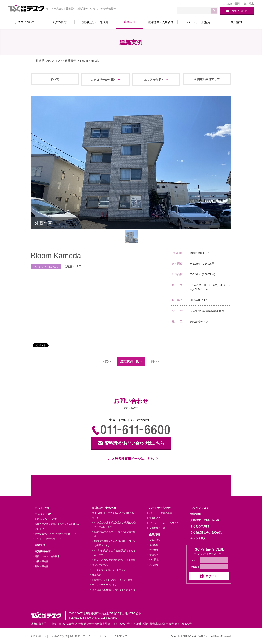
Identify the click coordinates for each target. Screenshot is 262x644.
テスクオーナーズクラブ (104, 585)
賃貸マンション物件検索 (47, 556)
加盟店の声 (155, 518)
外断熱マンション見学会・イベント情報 (112, 580)
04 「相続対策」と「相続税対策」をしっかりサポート (115, 552)
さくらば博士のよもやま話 (206, 532)
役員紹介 (154, 545)
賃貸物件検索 (43, 551)
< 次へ (107, 361)
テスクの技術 (43, 514)
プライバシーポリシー (96, 636)
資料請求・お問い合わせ (205, 520)
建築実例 (71, 61)
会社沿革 (154, 555)
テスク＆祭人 (198, 539)
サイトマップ (119, 636)
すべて (55, 79)
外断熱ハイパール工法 (46, 519)
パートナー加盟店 (160, 508)
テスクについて (44, 508)
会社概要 (154, 550)
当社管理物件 (42, 561)
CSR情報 (154, 560)
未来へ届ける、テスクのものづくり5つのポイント (114, 515)
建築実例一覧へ (131, 361)
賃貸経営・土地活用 (104, 508)
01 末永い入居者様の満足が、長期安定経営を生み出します (115, 525)
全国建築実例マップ (207, 79)
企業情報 (155, 534)
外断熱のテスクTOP (49, 61)
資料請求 (249, 4)
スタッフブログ (199, 508)
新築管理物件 (42, 566)
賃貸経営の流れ (100, 565)
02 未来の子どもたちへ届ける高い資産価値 (115, 534)
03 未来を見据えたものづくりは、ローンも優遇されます (115, 543)
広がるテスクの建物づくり (48, 538)
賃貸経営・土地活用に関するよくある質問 (113, 590)
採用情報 (154, 565)
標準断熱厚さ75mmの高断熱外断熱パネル (56, 534)
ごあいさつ (155, 540)
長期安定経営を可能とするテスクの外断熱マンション (57, 526)
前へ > (155, 361)
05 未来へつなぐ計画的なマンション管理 (115, 560)
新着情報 (195, 514)
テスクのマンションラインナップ (109, 570)
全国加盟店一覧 (157, 528)
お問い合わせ (39, 636)
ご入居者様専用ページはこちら (131, 459)
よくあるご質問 (231, 4)
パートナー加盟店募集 (161, 513)
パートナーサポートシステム (164, 523)
